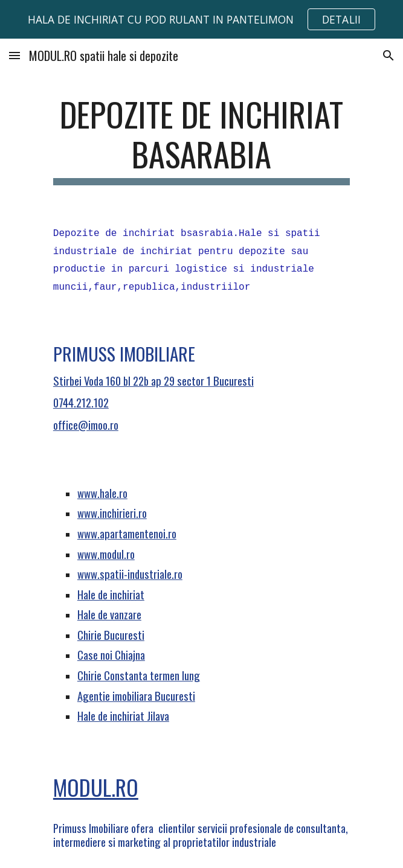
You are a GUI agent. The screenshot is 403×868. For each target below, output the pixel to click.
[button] (15, 55)
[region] (201, 19)
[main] (201, 140)
